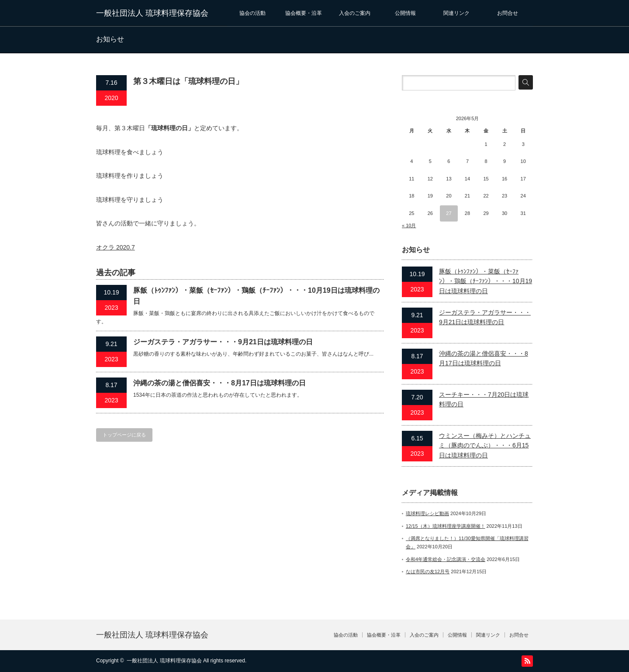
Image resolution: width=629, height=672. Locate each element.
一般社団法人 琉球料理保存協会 (152, 13)
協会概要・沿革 (304, 13)
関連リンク (456, 13)
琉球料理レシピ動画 (427, 513)
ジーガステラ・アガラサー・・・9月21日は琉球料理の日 (223, 342)
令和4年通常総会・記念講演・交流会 (446, 559)
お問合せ (508, 13)
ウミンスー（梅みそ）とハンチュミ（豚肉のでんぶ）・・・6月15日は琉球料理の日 (485, 445)
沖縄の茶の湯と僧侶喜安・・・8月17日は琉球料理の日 (219, 383)
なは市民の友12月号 (428, 572)
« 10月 (409, 225)
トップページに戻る (124, 435)
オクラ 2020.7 (116, 247)
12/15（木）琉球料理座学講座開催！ (446, 526)
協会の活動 (252, 13)
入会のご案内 (355, 13)
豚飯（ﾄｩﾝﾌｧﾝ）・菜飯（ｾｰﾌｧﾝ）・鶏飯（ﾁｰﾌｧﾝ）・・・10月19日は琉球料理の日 (256, 296)
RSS (527, 661)
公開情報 (405, 13)
